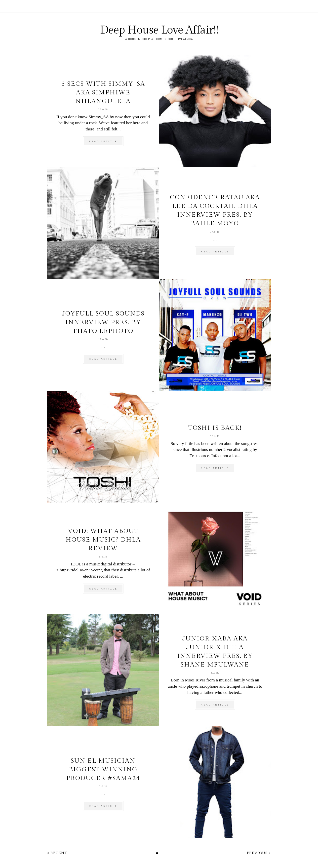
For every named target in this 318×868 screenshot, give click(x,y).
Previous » (259, 853)
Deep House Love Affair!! (159, 30)
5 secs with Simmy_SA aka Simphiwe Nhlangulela (103, 93)
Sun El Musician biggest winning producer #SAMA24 (103, 769)
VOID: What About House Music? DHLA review (103, 540)
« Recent (57, 853)
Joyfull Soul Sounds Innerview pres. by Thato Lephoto (103, 322)
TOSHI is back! (215, 428)
